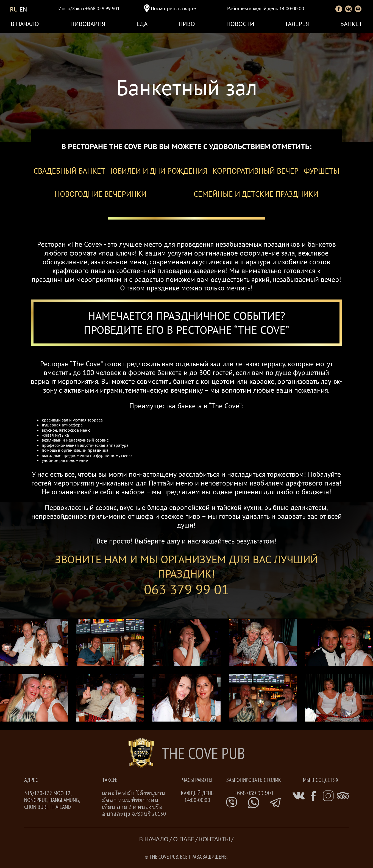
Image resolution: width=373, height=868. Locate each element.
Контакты (215, 839)
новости (240, 24)
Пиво (187, 24)
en (23, 9)
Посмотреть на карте (173, 8)
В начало (25, 24)
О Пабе (184, 839)
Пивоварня (88, 24)
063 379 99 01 (186, 589)
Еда (142, 24)
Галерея (297, 24)
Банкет (351, 24)
